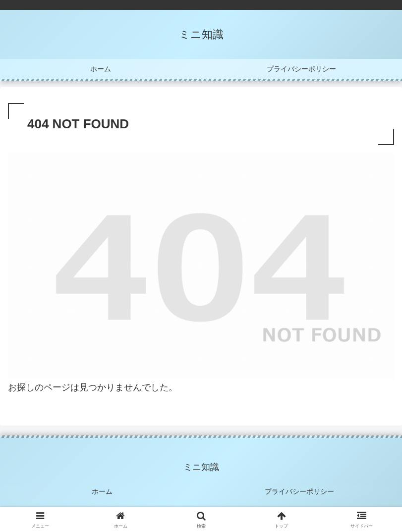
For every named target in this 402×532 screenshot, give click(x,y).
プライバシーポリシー (299, 491)
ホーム (103, 491)
